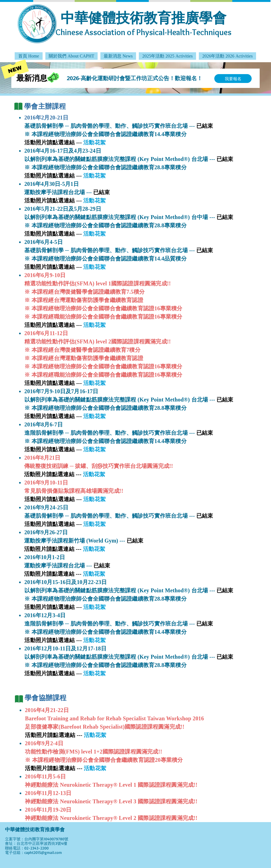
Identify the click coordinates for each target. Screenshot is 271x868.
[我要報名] (233, 79)
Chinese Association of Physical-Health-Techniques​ (144, 32)
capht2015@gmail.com (43, 852)
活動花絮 (94, 200)
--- (80, 735)
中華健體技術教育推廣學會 (144, 18)
